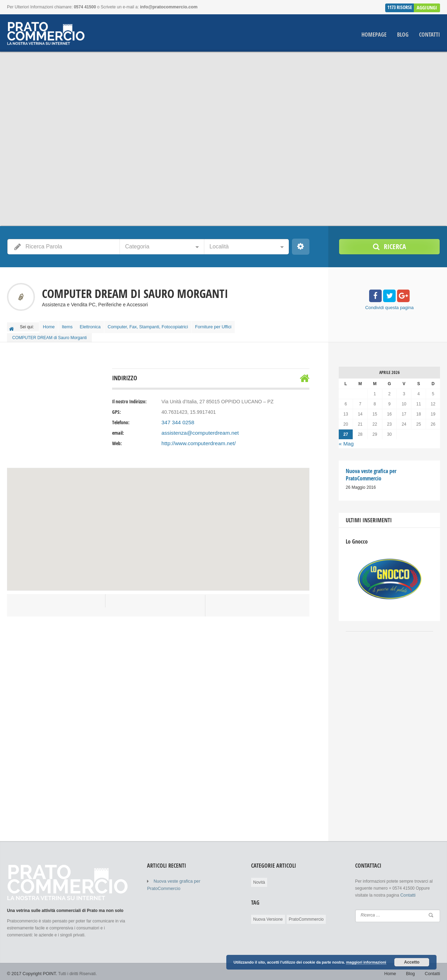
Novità (259, 878)
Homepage (374, 34)
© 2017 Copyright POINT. (31, 970)
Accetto (412, 963)
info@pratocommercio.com (167, 7)
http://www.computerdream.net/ (195, 440)
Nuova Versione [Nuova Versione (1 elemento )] (268, 915)
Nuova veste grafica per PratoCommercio (192, 877)
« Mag (346, 440)
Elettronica (98, 325)
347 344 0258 (176, 419)
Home (50, 325)
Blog (403, 34)
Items (72, 325)
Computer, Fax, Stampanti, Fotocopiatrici (156, 325)
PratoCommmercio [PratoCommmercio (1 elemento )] (306, 915)
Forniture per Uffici (222, 325)
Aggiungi (427, 6)
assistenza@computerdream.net (197, 430)
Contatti (430, 34)
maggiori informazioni (366, 963)
